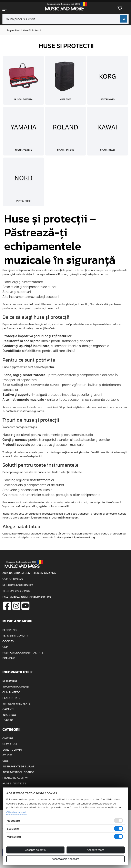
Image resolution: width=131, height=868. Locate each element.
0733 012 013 (23, 591)
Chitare (8, 738)
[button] (11, 9)
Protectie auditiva (15, 778)
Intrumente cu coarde (18, 772)
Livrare (8, 720)
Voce (6, 761)
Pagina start (13, 30)
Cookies (8, 641)
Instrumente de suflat (18, 766)
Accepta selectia (35, 850)
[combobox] (65, 19)
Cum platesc (11, 692)
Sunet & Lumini (12, 750)
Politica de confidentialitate (23, 652)
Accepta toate (96, 850)
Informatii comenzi (16, 686)
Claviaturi (10, 744)
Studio (7, 755)
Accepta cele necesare (65, 859)
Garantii (8, 709)
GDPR (6, 647)
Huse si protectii (14, 783)
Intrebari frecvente (17, 703)
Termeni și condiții (15, 635)
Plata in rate (11, 698)
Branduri (9, 658)
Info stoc (9, 715)
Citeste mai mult (17, 812)
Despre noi (10, 630)
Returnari (10, 681)
